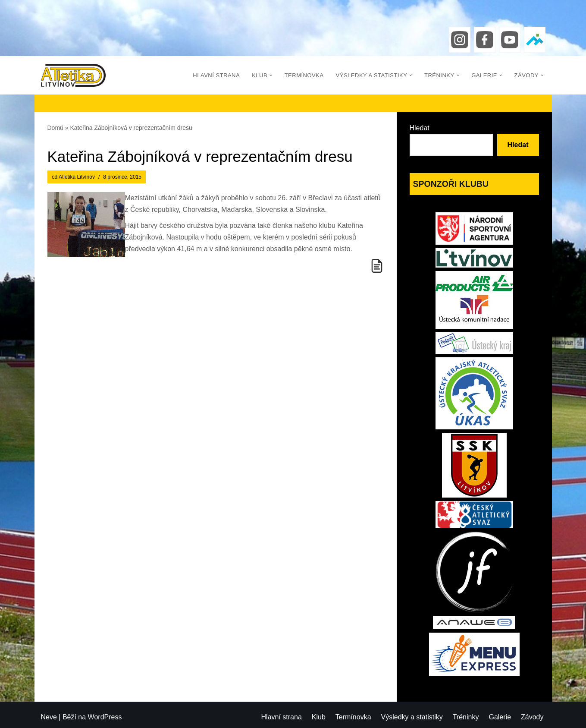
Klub (319, 717)
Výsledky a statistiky (412, 717)
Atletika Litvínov (77, 177)
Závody (532, 717)
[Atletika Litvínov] (73, 75)
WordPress (105, 717)
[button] (271, 75)
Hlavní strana (216, 75)
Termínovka (304, 75)
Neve (49, 717)
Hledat (420, 128)
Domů (55, 128)
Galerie (500, 717)
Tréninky (466, 717)
